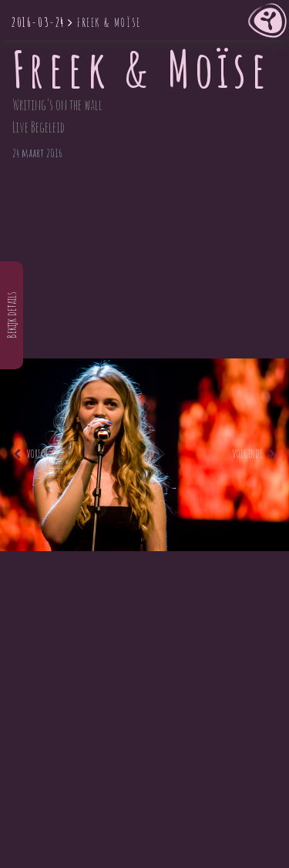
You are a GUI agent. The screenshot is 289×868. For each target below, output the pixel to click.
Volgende (254, 454)
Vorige (31, 454)
